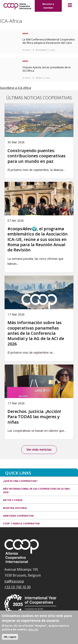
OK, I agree (10, 637)
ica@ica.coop (14, 581)
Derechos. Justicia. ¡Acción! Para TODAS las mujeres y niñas (34, 417)
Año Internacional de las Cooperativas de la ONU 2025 (36, 490)
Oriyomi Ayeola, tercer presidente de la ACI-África (46, 69)
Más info (33, 629)
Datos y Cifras (13, 500)
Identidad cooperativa (18, 516)
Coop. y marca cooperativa (21, 523)
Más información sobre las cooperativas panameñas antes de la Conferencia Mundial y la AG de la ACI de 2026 (36, 333)
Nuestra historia (15, 508)
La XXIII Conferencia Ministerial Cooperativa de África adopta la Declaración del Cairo (49, 41)
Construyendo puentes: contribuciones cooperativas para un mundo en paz (37, 156)
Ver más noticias (39, 449)
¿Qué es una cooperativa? (20, 481)
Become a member (48, 6)
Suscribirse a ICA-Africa (15, 88)
